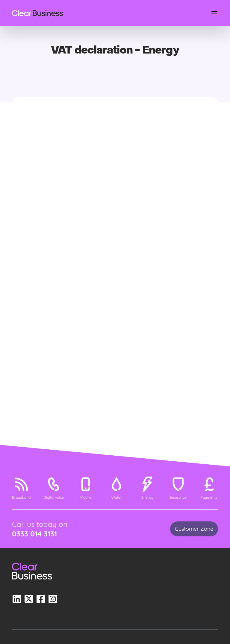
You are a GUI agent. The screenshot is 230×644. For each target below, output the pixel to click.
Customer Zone (194, 529)
